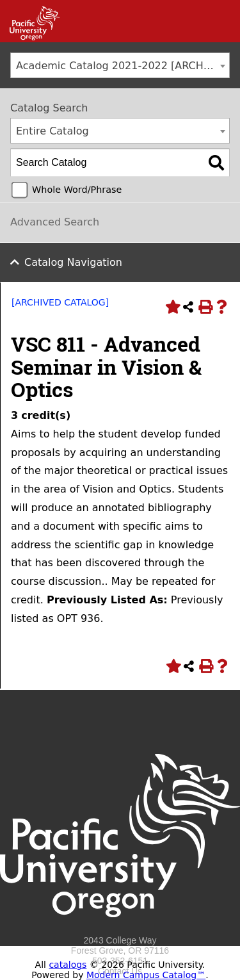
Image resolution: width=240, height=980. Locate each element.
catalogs (68, 965)
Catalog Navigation (73, 262)
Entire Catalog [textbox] (52, 131)
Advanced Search (55, 222)
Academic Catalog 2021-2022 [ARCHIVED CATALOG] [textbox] (123, 66)
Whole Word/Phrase (77, 190)
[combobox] (120, 65)
